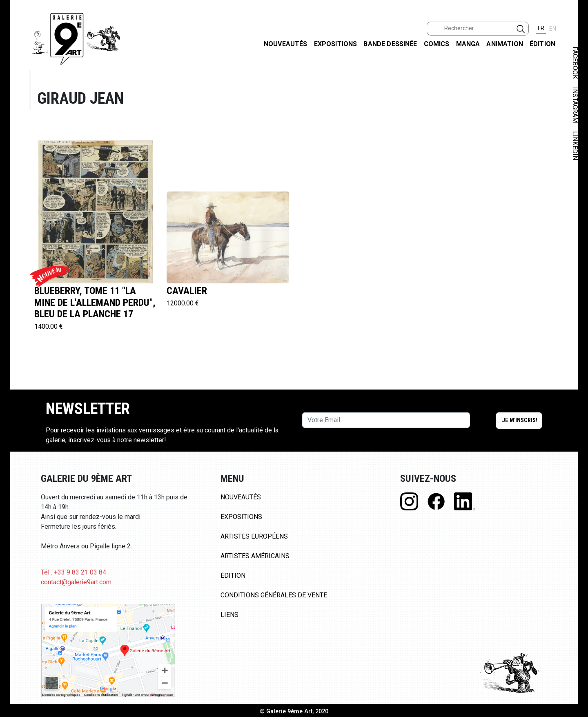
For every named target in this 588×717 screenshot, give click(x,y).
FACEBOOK (575, 63)
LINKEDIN (575, 146)
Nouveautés (286, 44)
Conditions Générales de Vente (274, 595)
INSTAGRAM (575, 105)
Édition (542, 44)
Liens (229, 615)
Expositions (336, 44)
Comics (437, 44)
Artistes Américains (255, 556)
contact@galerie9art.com (76, 582)
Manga (468, 44)
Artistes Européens (254, 536)
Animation (504, 44)
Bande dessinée (390, 44)
